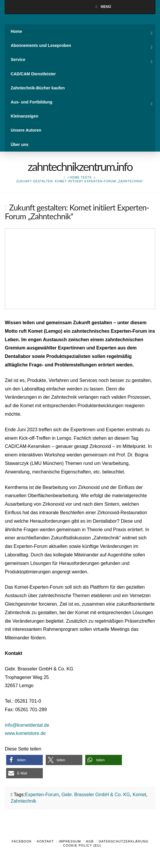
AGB (90, 841)
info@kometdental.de (27, 725)
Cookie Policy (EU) (82, 845)
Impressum (70, 841)
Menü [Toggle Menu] (103, 7)
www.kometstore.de (25, 733)
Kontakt (45, 841)
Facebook (22, 841)
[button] (24, 760)
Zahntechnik (23, 801)
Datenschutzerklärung (124, 841)
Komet (139, 795)
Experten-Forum (42, 795)
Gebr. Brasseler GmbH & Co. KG (96, 795)
